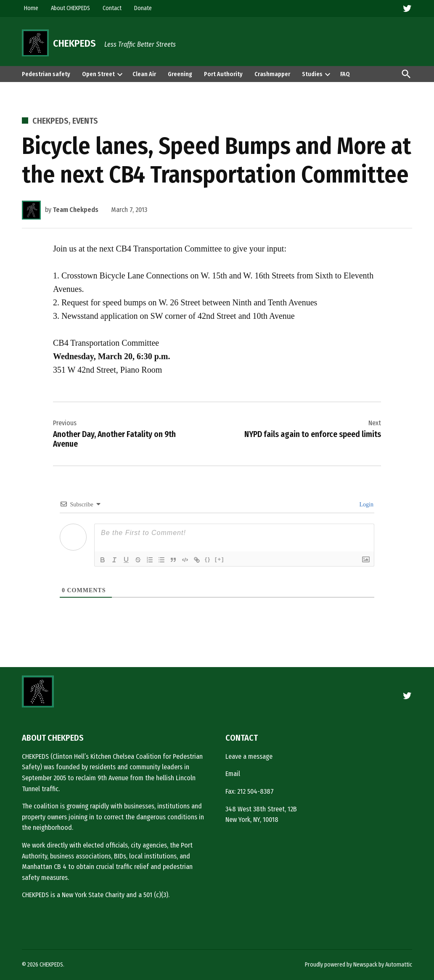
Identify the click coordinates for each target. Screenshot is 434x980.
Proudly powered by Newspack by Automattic (359, 965)
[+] (220, 559)
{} (208, 559)
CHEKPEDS (74, 43)
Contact (112, 8)
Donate (143, 8)
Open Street (98, 74)
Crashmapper (272, 74)
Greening (180, 74)
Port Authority (223, 74)
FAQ (345, 74)
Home (31, 8)
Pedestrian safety (46, 74)
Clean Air (144, 74)
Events (85, 121)
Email (233, 774)
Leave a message (249, 756)
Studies (312, 74)
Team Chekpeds (76, 210)
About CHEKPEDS (70, 8)
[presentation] (120, 74)
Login (366, 505)
